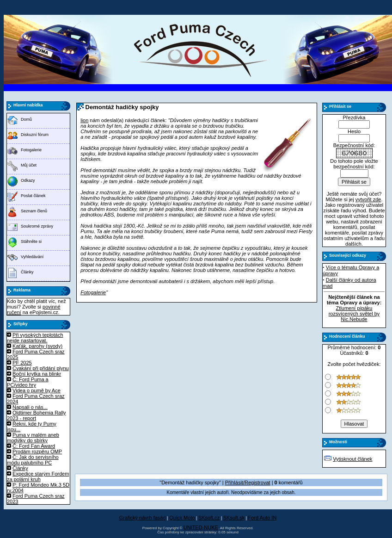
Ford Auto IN (263, 518)
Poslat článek (33, 196)
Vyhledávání (32, 257)
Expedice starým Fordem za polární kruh (38, 476)
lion (84, 120)
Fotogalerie (31, 150)
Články (27, 272)
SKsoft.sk (234, 518)
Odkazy (28, 180)
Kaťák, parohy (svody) (37, 346)
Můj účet (29, 165)
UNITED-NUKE (201, 527)
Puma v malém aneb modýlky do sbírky (33, 438)
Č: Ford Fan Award (34, 446)
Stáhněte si (31, 241)
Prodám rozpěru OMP (37, 451)
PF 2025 (22, 363)
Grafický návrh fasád (143, 518)
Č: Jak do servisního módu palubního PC (33, 460)
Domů (26, 119)
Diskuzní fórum (35, 135)
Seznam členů (34, 211)
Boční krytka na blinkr (37, 374)
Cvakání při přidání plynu (41, 368)
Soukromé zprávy (37, 226)
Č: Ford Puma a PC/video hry (28, 382)
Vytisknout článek (352, 459)
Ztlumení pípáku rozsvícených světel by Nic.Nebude (354, 314)
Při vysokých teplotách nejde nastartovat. (35, 338)
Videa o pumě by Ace (37, 390)
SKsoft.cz (209, 518)
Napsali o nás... (30, 407)
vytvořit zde (368, 199)
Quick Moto (182, 518)
